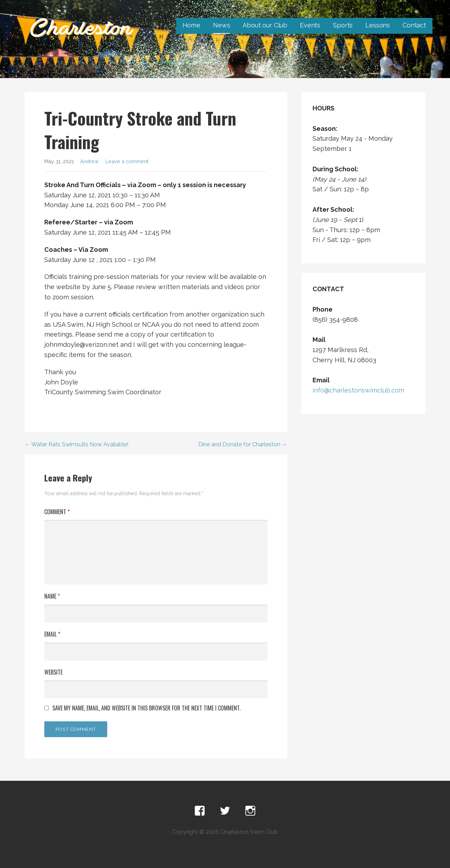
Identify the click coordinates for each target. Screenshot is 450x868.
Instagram (250, 811)
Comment (57, 512)
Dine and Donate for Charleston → (243, 444)
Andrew (89, 161)
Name (52, 596)
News (221, 25)
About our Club (265, 25)
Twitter (225, 811)
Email (52, 634)
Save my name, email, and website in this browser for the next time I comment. (146, 708)
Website (53, 672)
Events (310, 25)
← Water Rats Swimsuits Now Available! (76, 444)
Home (191, 25)
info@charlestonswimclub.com (358, 390)
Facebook (200, 811)
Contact (414, 25)
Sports (343, 25)
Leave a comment (127, 161)
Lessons (378, 25)
